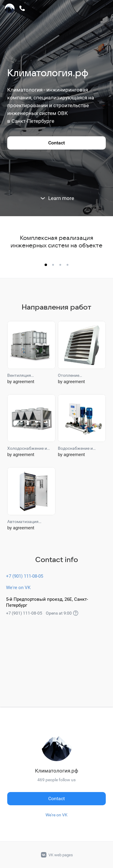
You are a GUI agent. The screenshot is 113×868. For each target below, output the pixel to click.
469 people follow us (56, 780)
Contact (56, 143)
